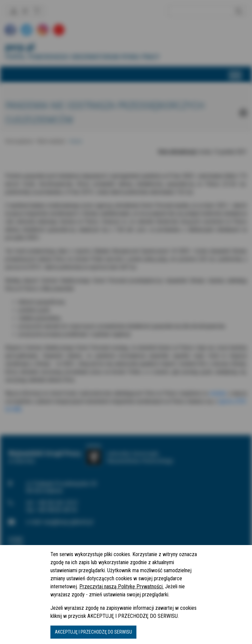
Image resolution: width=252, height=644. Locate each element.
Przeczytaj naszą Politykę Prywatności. (121, 586)
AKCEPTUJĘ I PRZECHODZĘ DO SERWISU (93, 632)
